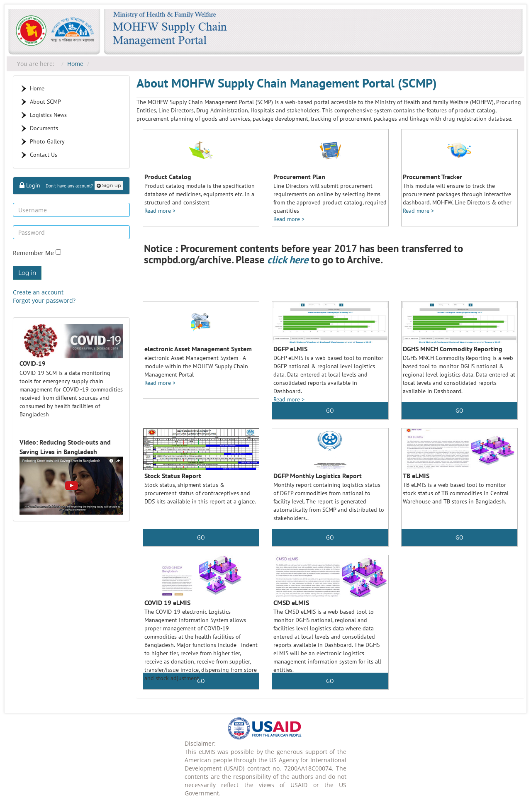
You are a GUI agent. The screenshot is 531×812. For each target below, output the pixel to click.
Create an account (38, 292)
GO (330, 411)
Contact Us (44, 155)
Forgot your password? (44, 300)
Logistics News (48, 115)
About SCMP (45, 102)
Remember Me (34, 253)
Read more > (160, 211)
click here (288, 260)
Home (75, 64)
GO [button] (459, 411)
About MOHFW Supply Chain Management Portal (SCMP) (287, 83)
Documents (44, 128)
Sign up (109, 185)
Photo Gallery (47, 141)
